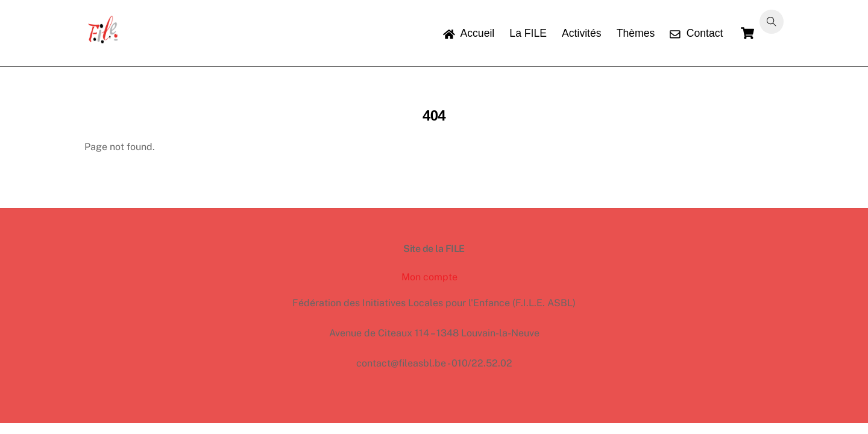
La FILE (528, 33)
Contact (696, 33)
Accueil (469, 33)
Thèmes (636, 33)
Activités (582, 33)
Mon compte (429, 277)
